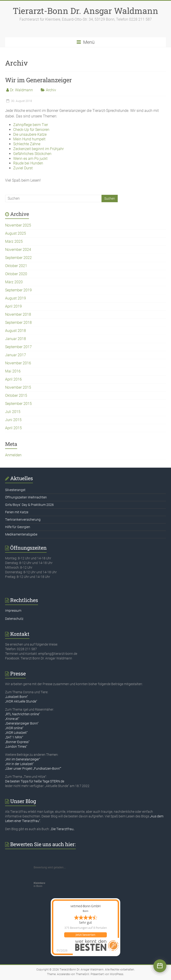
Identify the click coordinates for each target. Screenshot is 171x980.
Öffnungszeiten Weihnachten (26, 497)
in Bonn (39, 884)
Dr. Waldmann (21, 90)
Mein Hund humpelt (29, 139)
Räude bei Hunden (28, 163)
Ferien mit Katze (17, 512)
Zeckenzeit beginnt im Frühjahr (38, 149)
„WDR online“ (14, 728)
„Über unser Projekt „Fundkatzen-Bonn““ (33, 769)
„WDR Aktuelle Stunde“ (21, 701)
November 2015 (18, 387)
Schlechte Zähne (27, 144)
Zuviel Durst (23, 168)
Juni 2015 (13, 420)
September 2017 (18, 347)
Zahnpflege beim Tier (31, 125)
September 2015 (18, 404)
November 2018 (18, 314)
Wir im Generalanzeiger (38, 80)
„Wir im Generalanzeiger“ (23, 759)
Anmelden (13, 455)
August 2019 (16, 298)
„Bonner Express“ (17, 742)
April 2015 (13, 428)
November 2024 (18, 250)
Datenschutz (14, 619)
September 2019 (18, 290)
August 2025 (16, 233)
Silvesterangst (15, 490)
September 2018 (18, 323)
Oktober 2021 (16, 266)
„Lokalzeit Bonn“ (16, 697)
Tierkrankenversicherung (23, 520)
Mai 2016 (13, 371)
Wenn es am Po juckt (30, 159)
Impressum (13, 611)
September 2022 (18, 258)
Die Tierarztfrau (62, 829)
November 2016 (18, 363)
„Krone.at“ (12, 719)
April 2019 (13, 306)
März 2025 (14, 241)
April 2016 (13, 379)
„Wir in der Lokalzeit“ (19, 764)
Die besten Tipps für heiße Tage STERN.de (35, 781)
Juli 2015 (13, 412)
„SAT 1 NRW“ (14, 737)
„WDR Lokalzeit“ (16, 733)
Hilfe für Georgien (18, 527)
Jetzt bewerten (85, 935)
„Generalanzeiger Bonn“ (22, 723)
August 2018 (16, 331)
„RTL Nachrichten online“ (22, 714)
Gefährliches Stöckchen (32, 154)
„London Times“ (16, 747)
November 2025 (18, 225)
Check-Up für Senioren (31, 130)
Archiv (51, 90)
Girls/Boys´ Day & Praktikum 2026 (29, 505)
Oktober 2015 (16, 395)
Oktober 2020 (16, 274)
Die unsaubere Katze (30, 134)
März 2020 (14, 282)
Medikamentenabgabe (21, 534)
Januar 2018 (16, 339)
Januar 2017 (16, 355)
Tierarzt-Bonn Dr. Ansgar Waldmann (85, 11)
